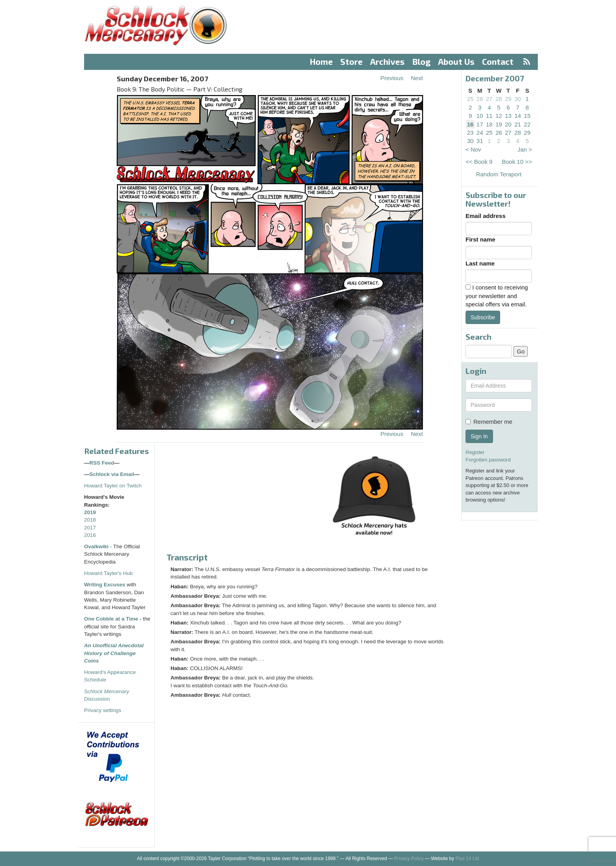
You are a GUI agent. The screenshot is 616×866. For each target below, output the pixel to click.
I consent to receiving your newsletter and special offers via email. (497, 296)
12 (499, 116)
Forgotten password (488, 460)
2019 (90, 512)
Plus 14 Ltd (467, 859)
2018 (90, 520)
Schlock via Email (112, 474)
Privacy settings (103, 710)
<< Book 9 (479, 162)
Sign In (479, 436)
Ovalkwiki (97, 547)
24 (480, 133)
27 (489, 99)
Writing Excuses (105, 585)
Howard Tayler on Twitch (113, 486)
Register (475, 452)
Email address (486, 216)
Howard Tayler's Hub (108, 573)
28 (499, 99)
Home (321, 61)
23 (470, 133)
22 (527, 124)
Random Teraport (499, 174)
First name (480, 239)
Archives (387, 61)
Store (351, 61)
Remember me (489, 422)
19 (499, 124)
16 (470, 124)
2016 (90, 535)
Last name (480, 263)
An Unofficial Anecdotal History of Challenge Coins (114, 653)
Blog (422, 61)
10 (480, 116)
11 (489, 116)
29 (508, 99)
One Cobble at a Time (111, 619)
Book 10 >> (517, 162)
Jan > (525, 149)
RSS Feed (102, 463)
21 (518, 124)
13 (508, 116)
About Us (456, 61)
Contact (498, 61)
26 (480, 99)
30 (518, 99)
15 (527, 116)
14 (518, 116)
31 (480, 141)
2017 (90, 528)
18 (489, 124)
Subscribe (483, 317)
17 (480, 124)
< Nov (473, 149)
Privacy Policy (409, 859)
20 (508, 124)
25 (470, 99)
